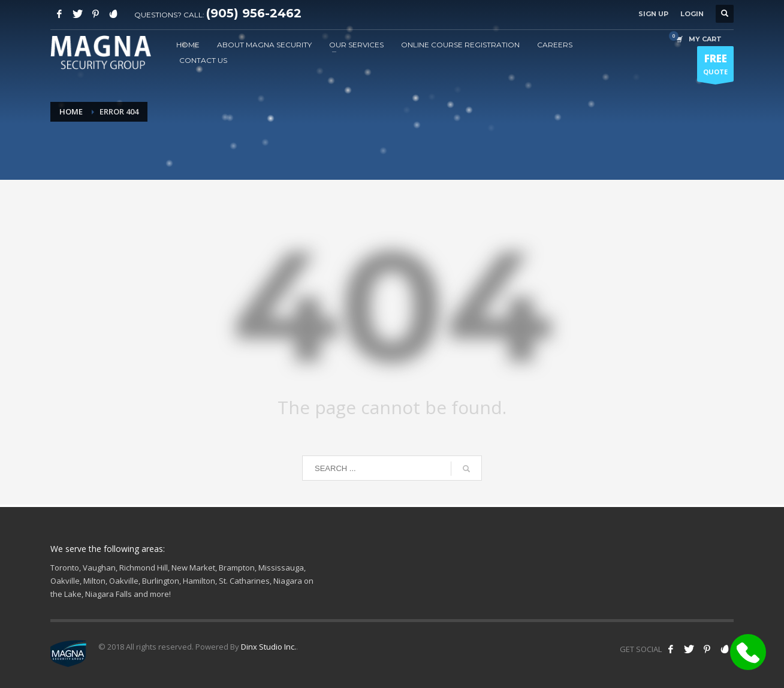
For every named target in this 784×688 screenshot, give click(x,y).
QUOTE (715, 67)
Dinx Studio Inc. (269, 647)
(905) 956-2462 (254, 13)
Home (71, 111)
